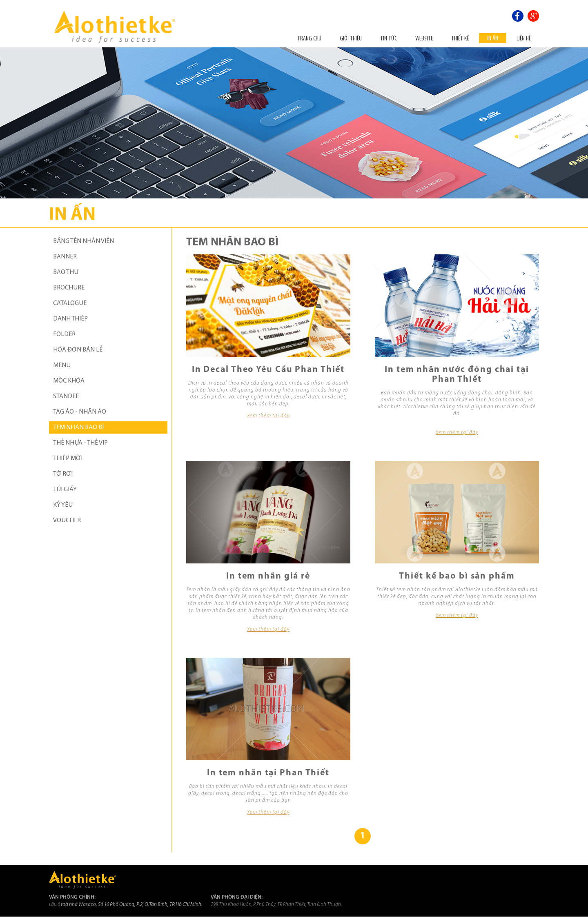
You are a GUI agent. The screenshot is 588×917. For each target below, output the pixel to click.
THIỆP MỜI (68, 459)
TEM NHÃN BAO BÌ (78, 427)
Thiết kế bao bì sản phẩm (457, 576)
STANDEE (66, 396)
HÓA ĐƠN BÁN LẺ (78, 350)
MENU (62, 365)
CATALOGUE (70, 303)
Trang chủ (309, 38)
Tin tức (389, 38)
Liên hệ (524, 38)
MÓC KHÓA (69, 381)
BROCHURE (69, 288)
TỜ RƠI (63, 474)
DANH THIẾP (70, 319)
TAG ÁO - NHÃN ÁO (80, 412)
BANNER (65, 257)
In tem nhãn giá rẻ (268, 576)
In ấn (493, 38)
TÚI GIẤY (65, 490)
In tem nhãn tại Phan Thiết (268, 773)
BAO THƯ (66, 272)
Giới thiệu (351, 38)
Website (424, 38)
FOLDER (64, 334)
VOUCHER (67, 521)
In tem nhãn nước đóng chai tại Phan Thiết (457, 375)
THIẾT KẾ (460, 38)
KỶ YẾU (63, 505)
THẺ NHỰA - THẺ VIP (80, 443)
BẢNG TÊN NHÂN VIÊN (84, 241)
